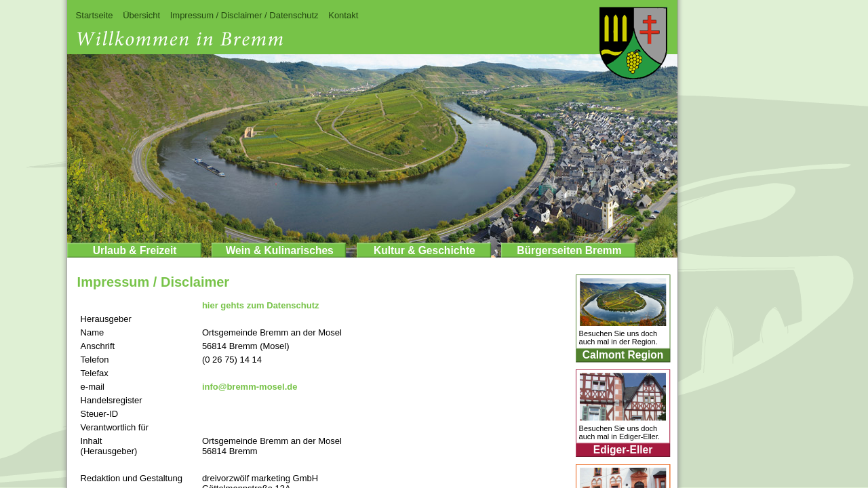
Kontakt (343, 15)
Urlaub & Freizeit (135, 250)
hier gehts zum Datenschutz (261, 305)
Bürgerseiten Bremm (569, 250)
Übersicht (141, 15)
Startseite (95, 15)
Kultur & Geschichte (425, 250)
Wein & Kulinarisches (280, 250)
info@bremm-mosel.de (250, 387)
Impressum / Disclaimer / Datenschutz (244, 15)
